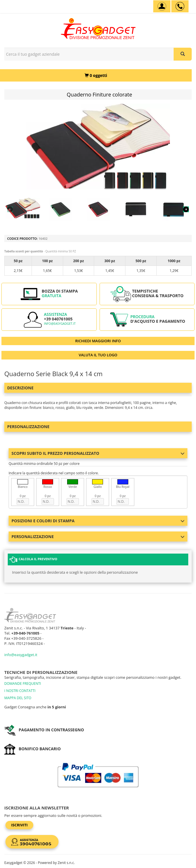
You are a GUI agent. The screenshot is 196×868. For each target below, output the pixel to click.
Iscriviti (19, 825)
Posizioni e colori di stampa (98, 521)
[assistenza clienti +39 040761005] (180, 6)
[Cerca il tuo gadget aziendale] (183, 54)
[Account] (162, 6)
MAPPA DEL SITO (18, 698)
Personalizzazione (28, 427)
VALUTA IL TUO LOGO (98, 355)
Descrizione (20, 388)
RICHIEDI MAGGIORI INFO (98, 341)
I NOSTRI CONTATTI (20, 691)
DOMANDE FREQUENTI (23, 684)
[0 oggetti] (96, 75)
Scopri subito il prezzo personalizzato (98, 453)
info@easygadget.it (60, 324)
